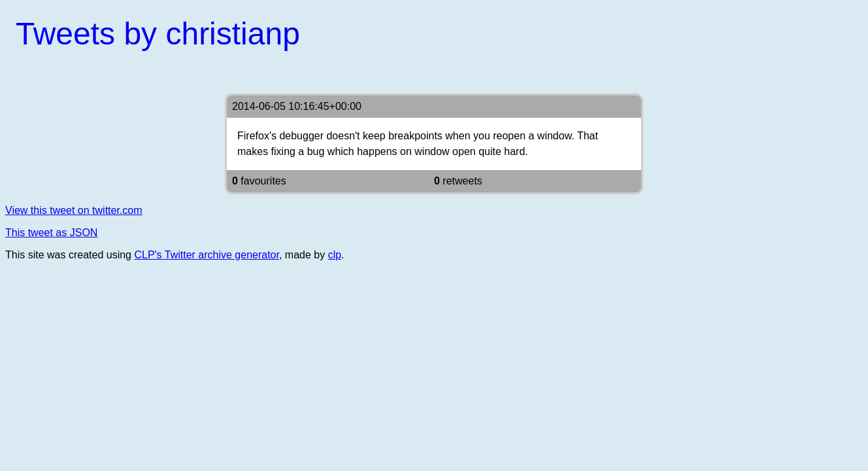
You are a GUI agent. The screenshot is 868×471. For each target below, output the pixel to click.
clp (335, 255)
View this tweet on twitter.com (74, 210)
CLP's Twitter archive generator (207, 255)
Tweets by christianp (158, 34)
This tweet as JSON (51, 233)
